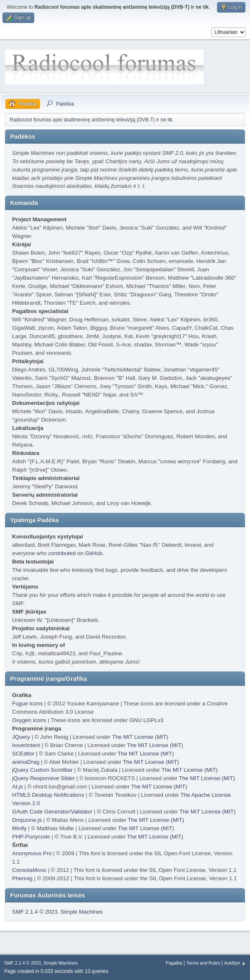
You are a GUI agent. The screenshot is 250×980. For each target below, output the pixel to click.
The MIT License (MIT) (140, 737)
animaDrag (26, 762)
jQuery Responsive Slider (43, 778)
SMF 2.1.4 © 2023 (35, 912)
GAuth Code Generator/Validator (52, 812)
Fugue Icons (27, 703)
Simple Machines (82, 912)
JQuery (21, 737)
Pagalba (174, 963)
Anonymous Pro (32, 853)
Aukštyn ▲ (235, 963)
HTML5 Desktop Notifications (48, 795)
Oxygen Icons (29, 720)
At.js (18, 787)
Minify (19, 828)
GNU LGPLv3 (146, 720)
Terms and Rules (203, 963)
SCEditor (23, 754)
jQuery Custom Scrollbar (42, 770)
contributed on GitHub (76, 553)
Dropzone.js (27, 820)
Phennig (22, 878)
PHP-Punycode (31, 837)
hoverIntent (26, 745)
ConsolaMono (29, 870)
